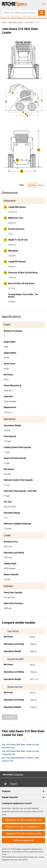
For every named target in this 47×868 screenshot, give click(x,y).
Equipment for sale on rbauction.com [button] (24, 820)
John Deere (29, 22)
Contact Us (18, 775)
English (14, 784)
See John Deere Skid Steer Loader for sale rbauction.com (20, 746)
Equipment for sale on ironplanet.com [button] (24, 827)
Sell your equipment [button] (24, 840)
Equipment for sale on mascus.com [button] (24, 833)
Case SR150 (13, 631)
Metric (41, 185)
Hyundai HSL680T (16, 659)
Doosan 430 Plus (15, 687)
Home (4, 22)
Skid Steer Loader (16, 22)
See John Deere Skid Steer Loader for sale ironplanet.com (20, 753)
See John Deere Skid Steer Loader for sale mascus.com (20, 759)
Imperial (32, 185)
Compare (10, 717)
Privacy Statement (31, 852)
